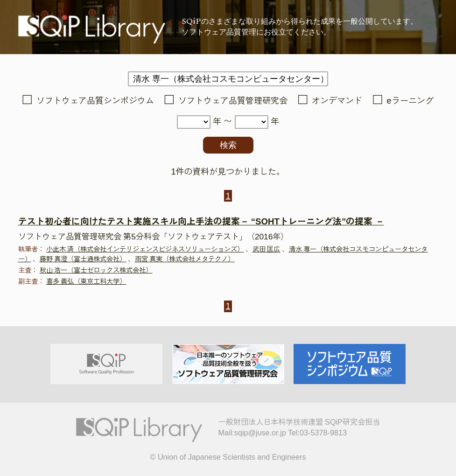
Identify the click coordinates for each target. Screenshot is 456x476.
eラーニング (410, 101)
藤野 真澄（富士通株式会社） (83, 259)
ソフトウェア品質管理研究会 (233, 101)
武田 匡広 (267, 249)
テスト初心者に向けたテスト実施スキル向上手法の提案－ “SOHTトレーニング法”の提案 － (201, 221)
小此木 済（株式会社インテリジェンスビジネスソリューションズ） (145, 249)
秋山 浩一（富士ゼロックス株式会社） (96, 270)
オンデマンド (337, 101)
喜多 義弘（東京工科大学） (86, 281)
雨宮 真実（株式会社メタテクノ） (185, 259)
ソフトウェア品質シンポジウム (95, 101)
